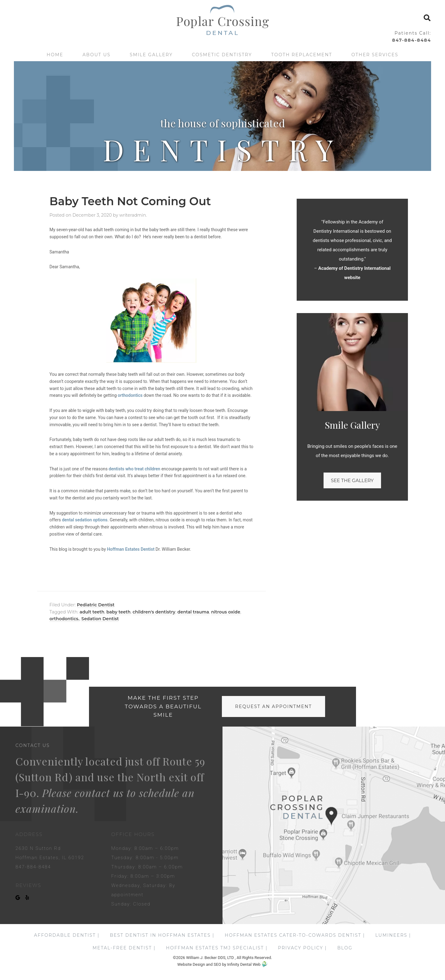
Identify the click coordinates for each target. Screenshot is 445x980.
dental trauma (193, 612)
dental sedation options (85, 520)
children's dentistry (154, 612)
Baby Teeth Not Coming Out (130, 201)
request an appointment (273, 706)
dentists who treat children (135, 469)
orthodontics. (64, 619)
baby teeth (118, 612)
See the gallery (352, 480)
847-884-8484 (412, 40)
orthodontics (130, 395)
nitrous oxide (226, 612)
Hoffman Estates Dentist (131, 549)
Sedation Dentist (100, 619)
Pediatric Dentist (96, 605)
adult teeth (92, 612)
